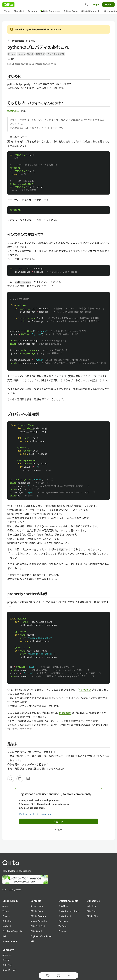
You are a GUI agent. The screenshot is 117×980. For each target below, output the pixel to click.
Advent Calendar (39, 921)
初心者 (30, 54)
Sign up (58, 821)
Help (5, 936)
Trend (7, 11)
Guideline (7, 921)
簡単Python (14, 111)
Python (12, 54)
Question (32, 11)
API (32, 941)
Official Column (91, 11)
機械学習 (40, 54)
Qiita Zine (91, 911)
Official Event (71, 11)
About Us (7, 955)
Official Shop (93, 916)
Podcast (62, 931)
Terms (5, 911)
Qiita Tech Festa (38, 926)
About (5, 906)
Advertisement (10, 941)
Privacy (6, 916)
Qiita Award (36, 931)
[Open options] (69, 975)
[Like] (11, 779)
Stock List (19, 11)
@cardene (22, 41)
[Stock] (20, 779)
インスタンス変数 (56, 54)
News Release (9, 970)
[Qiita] (8, 5)
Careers (6, 960)
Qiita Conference (50, 11)
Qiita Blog (7, 965)
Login (96, 4)
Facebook (63, 921)
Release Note (37, 906)
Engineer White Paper (41, 936)
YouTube (63, 926)
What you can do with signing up (35, 814)
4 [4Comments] (29, 779)
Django (21, 54)
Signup (108, 4)
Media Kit (7, 926)
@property (85, 689)
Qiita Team (92, 906)
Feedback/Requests (12, 931)
